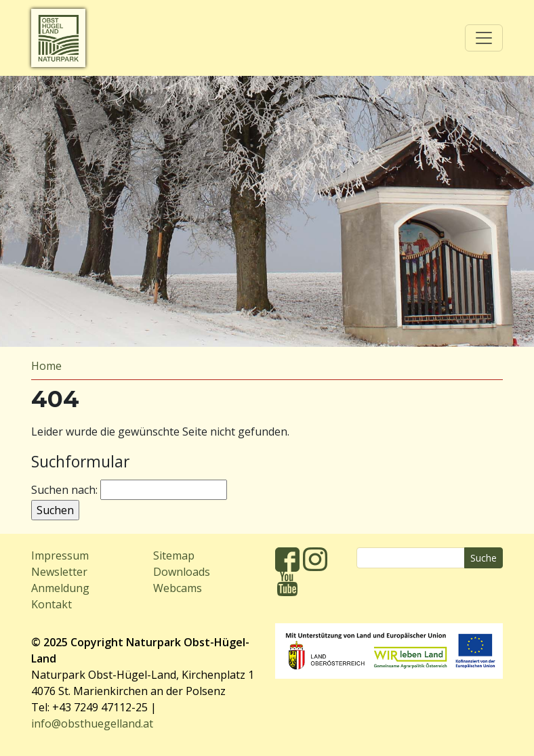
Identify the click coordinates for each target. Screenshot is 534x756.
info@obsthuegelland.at (92, 723)
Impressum (60, 555)
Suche (484, 558)
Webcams (178, 588)
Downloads (182, 572)
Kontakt (52, 604)
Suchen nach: (64, 490)
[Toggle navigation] (484, 38)
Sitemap (174, 555)
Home (46, 366)
